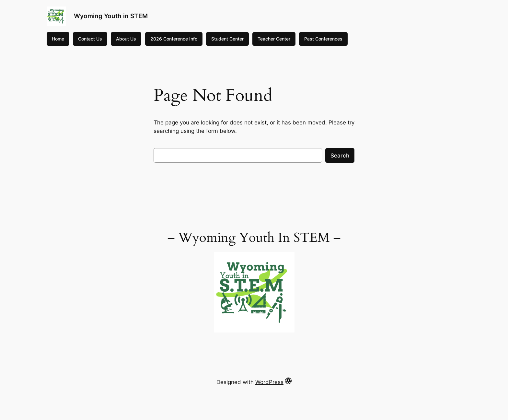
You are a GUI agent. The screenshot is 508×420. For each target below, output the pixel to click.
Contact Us (90, 39)
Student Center (227, 39)
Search (340, 156)
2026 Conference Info (174, 39)
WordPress (269, 382)
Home (58, 39)
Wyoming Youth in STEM (111, 16)
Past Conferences (323, 39)
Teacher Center (274, 39)
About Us (126, 39)
